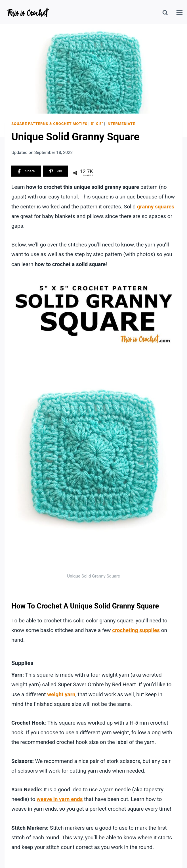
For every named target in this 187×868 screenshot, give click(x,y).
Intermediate (121, 124)
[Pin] (56, 171)
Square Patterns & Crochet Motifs (49, 124)
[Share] (26, 171)
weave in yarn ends (60, 799)
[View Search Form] (165, 13)
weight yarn (61, 694)
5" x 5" (97, 124)
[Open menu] (180, 13)
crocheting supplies (136, 630)
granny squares (156, 207)
